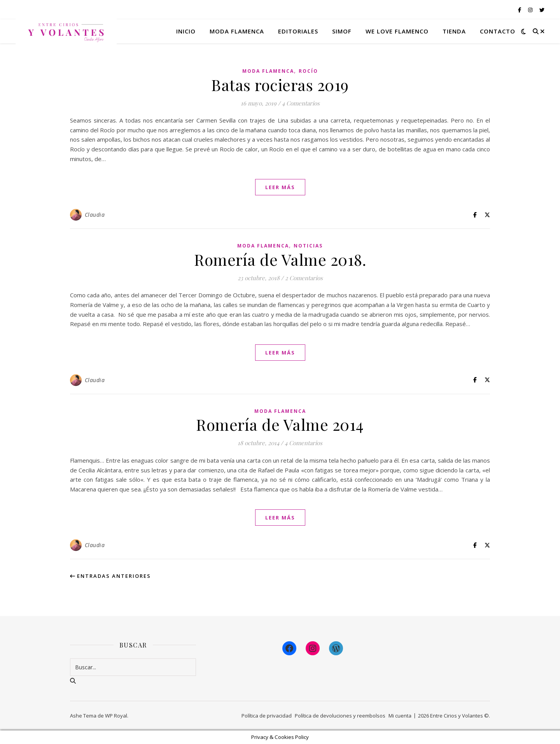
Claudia (95, 215)
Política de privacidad (267, 716)
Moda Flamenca (268, 71)
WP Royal (116, 716)
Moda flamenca (237, 31)
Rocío (308, 71)
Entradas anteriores (110, 576)
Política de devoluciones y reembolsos (340, 716)
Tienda (454, 31)
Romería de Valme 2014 (280, 424)
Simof (342, 31)
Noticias (308, 246)
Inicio (186, 31)
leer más (280, 187)
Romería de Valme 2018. (280, 259)
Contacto (498, 31)
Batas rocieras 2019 (280, 85)
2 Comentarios (304, 278)
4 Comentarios (301, 103)
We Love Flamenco (397, 31)
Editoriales (298, 31)
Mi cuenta (400, 716)
